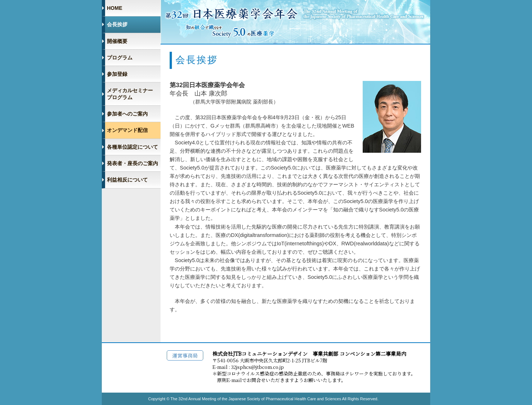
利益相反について (127, 180)
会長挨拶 (117, 24)
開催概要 (117, 41)
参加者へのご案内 (127, 114)
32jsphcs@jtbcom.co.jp (257, 367)
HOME (115, 8)
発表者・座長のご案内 (132, 163)
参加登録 (117, 74)
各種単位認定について (132, 147)
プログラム (120, 58)
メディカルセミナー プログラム (130, 94)
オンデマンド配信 (127, 130)
